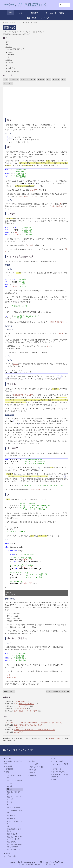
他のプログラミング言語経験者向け (60, 776)
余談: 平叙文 (12, 68)
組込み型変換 (11, 818)
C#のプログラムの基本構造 (14, 776)
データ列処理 (33, 764)
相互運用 (31, 773)
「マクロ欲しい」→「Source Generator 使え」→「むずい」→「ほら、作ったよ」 (35, 723)
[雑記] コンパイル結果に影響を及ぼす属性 (14, 846)
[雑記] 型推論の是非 (57, 322)
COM (49, 346)
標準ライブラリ (57, 769)
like (19, 23)
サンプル (8, 540)
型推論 (10, 52)
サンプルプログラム (58, 772)
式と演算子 (9, 63)
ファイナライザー (20, 727)
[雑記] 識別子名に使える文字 (23, 395)
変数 (7, 44)
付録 (53, 780)
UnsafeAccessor (20, 701)
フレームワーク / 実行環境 (60, 765)
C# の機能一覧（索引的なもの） (13, 762)
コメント (9, 783)
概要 (7, 42)
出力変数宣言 (12, 678)
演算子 (56, 80)
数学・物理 (30, 18)
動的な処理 (32, 770)
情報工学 (33, 13)
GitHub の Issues (55, 738)
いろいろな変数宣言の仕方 (15, 49)
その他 (54, 758)
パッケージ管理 (57, 761)
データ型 (31, 758)
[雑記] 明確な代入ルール (28, 196)
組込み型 (34, 190)
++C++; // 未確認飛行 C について (31, 864)
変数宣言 (14, 80)
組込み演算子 (36, 490)
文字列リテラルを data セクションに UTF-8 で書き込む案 (34, 730)
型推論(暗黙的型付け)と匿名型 (14, 830)
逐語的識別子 (10, 415)
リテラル (9, 47)
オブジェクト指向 (10, 856)
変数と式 (10, 28)
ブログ (45, 18)
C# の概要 (8, 766)
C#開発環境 (9, 769)
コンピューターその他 (53, 13)
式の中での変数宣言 (13, 71)
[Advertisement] (36, 102)
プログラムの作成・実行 (14, 780)
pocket (34, 23)
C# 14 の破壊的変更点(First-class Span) (28, 725)
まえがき (8, 758)
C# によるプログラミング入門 (18, 750)
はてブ (26, 23)
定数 (8, 826)
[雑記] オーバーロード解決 (28, 711)
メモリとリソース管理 (35, 767)
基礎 (6, 772)
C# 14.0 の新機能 (20, 709)
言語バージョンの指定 (27, 704)
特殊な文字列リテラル (14, 808)
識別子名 (9, 60)
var (33, 80)
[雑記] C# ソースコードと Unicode (14, 798)
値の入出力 (9, 692)
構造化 (7, 853)
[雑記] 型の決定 (11, 842)
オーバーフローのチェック (14, 822)
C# (10, 13)
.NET (20, 13)
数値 (8, 805)
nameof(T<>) (18, 732)
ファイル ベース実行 (21, 706)
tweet (6, 23)
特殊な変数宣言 (56, 206)
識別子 (41, 80)
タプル (10, 57)
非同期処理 (32, 776)
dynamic (11, 55)
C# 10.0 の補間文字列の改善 (14, 812)
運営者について (50, 864)
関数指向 (31, 761)
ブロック (8, 84)
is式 (9, 675)
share (13, 23)
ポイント (8, 133)
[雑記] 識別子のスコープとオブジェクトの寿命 (14, 838)
